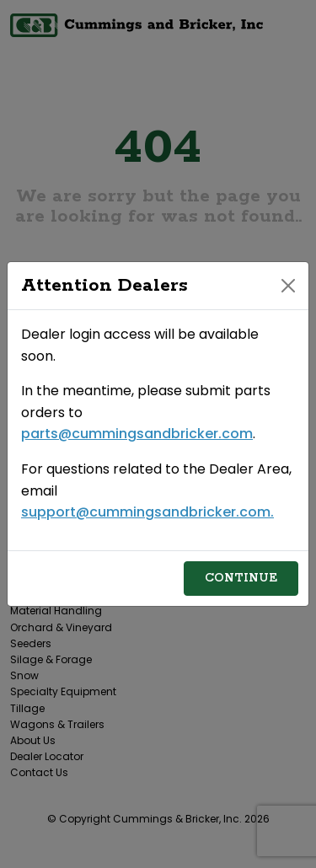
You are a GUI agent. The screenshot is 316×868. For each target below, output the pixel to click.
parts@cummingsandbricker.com (137, 434)
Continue (241, 578)
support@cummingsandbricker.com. (147, 512)
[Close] (288, 286)
